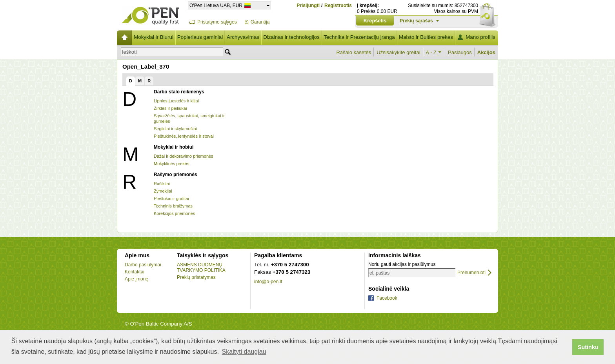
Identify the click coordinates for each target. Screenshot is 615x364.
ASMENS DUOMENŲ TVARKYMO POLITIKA (201, 268)
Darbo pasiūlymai (143, 265)
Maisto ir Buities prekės (426, 37)
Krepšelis (375, 21)
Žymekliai (163, 191)
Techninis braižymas (173, 206)
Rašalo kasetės (354, 52)
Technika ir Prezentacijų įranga (359, 37)
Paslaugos (460, 52)
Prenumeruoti (471, 273)
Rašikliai (162, 184)
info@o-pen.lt (268, 282)
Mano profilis (480, 37)
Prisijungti (308, 5)
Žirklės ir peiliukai (170, 108)
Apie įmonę (136, 279)
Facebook (387, 298)
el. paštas (379, 273)
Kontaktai (135, 272)
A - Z (431, 52)
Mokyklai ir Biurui (154, 37)
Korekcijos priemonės (174, 213)
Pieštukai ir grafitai (171, 198)
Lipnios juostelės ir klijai (176, 101)
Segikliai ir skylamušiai (175, 129)
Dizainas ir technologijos (291, 37)
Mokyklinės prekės (171, 164)
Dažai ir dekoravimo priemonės (184, 156)
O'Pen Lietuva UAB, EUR (216, 5)
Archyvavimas (243, 37)
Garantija (260, 22)
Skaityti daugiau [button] (244, 352)
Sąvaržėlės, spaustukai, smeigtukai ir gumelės (189, 118)
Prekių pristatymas (196, 277)
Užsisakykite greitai (398, 52)
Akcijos (486, 52)
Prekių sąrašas (416, 21)
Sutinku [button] (588, 347)
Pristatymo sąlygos (217, 22)
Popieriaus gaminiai (200, 37)
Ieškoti (129, 52)
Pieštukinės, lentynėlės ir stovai (184, 136)
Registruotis (338, 6)
